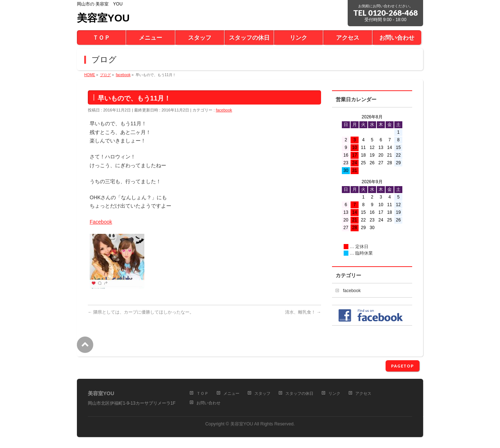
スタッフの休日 (299, 393)
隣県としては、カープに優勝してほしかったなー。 (141, 312)
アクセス (363, 393)
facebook (224, 110)
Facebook (101, 222)
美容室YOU (103, 18)
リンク (334, 393)
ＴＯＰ (202, 393)
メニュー (231, 393)
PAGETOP (403, 366)
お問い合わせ (208, 403)
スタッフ (262, 393)
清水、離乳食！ (303, 312)
